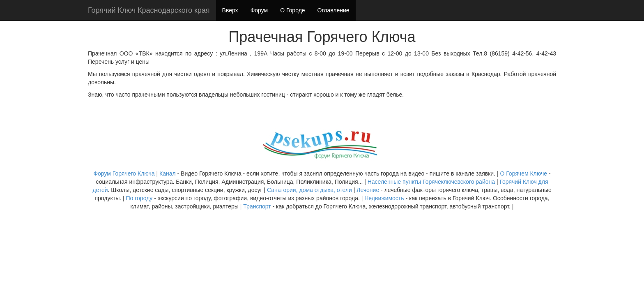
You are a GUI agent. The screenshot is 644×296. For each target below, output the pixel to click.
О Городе (292, 10)
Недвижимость (384, 198)
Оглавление (333, 10)
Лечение (368, 190)
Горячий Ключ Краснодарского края (149, 10)
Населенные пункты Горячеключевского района (431, 182)
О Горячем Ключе (523, 173)
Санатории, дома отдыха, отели (309, 190)
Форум (259, 10)
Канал (168, 173)
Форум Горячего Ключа (124, 173)
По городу (139, 198)
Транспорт (257, 206)
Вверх (230, 10)
